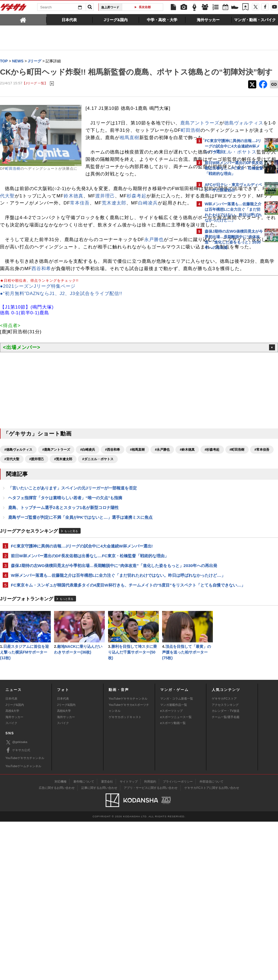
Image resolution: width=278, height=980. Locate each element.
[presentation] (23, 20)
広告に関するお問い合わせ (57, 946)
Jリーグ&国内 (15, 863)
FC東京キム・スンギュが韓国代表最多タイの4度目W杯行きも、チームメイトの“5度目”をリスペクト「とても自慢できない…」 (95, 689)
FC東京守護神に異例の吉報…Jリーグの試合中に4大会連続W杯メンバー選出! (82, 634)
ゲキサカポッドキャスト (125, 875)
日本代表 (11, 857)
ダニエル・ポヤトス (142, 192)
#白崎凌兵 (88, 526)
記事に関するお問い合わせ (99, 946)
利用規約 (150, 940)
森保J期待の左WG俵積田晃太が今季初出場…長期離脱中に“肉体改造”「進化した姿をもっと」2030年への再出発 (93, 657)
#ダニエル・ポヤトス (20, 545)
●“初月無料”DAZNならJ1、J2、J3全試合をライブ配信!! (61, 370)
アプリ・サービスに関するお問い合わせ (151, 946)
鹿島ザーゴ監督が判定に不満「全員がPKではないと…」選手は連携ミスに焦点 (80, 605)
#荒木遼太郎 (163, 536)
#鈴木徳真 (12, 536)
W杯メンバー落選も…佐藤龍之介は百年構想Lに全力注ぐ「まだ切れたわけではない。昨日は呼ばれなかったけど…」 (96, 673)
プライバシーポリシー (178, 940)
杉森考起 (58, 243)
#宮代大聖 (111, 536)
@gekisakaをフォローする (227, 335)
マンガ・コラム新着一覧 (177, 857)
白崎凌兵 (165, 251)
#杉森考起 (37, 536)
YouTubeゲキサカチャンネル (128, 857)
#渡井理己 (136, 536)
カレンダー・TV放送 (226, 869)
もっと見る (71, 619)
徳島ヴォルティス (149, 141)
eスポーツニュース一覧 (176, 875)
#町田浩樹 (61, 536)
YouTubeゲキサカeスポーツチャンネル (129, 866)
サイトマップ (129, 940)
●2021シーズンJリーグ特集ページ (38, 363)
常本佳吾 (97, 251)
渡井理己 (27, 243)
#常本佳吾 (86, 536)
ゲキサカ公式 (18, 909)
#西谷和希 (113, 526)
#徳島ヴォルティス (18, 526)
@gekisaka (16, 901)
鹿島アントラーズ (105, 141)
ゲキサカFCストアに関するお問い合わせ (212, 946)
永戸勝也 (154, 302)
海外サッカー (14, 875)
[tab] (23, 20)
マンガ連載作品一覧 (174, 863)
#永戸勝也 (162, 526)
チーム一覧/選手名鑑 (226, 875)
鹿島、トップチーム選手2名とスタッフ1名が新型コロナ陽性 (63, 595)
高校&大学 (12, 869)
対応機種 (61, 940)
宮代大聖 (100, 236)
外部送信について (211, 940)
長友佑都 (145, 7)
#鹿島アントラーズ (56, 526)
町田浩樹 (13, 180)
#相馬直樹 (138, 526)
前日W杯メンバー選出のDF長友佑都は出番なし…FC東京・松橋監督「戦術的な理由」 (90, 644)
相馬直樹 (129, 163)
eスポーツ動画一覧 (173, 881)
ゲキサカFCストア (224, 857)
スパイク (11, 881)
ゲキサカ (14, 9)
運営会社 (107, 940)
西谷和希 (135, 338)
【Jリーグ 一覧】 (35, 94)
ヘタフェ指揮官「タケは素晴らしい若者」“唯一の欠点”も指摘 (65, 585)
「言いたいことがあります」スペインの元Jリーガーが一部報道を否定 (72, 574)
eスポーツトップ (171, 869)
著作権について (84, 940)
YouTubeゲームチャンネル (23, 924)
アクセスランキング (225, 863)
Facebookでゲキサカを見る (227, 346)
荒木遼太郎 (131, 251)
